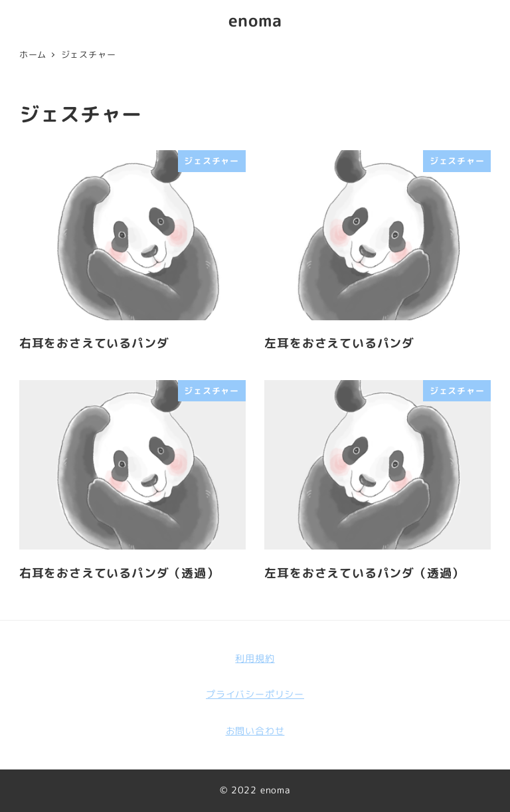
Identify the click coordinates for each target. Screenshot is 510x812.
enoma (255, 20)
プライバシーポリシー (255, 694)
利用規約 (255, 659)
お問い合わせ (255, 731)
